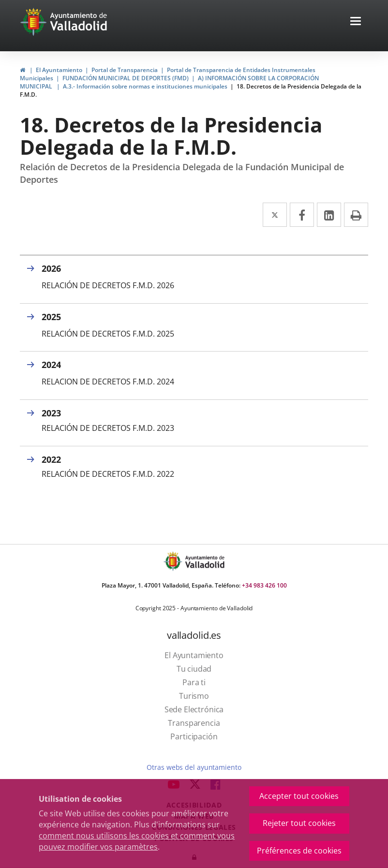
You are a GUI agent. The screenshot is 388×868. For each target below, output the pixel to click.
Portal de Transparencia (125, 70)
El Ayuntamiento (59, 70)
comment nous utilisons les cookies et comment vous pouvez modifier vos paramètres (137, 841)
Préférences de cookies (299, 851)
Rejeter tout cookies (299, 823)
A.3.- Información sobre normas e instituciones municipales (145, 86)
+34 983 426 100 (264, 585)
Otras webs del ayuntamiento (194, 767)
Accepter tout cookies (299, 796)
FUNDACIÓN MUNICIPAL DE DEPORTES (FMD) (126, 78)
